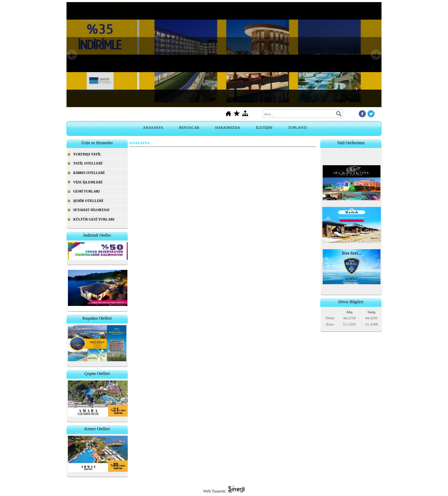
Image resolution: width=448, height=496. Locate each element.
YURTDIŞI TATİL (87, 154)
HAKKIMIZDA (228, 127)
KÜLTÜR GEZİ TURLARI (94, 219)
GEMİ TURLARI (86, 191)
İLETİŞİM (264, 127)
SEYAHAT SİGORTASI (91, 210)
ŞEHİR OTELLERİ (88, 201)
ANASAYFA (153, 127)
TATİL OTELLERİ (88, 163)
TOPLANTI (297, 127)
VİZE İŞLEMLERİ (88, 182)
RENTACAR (189, 127)
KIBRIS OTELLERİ (89, 173)
